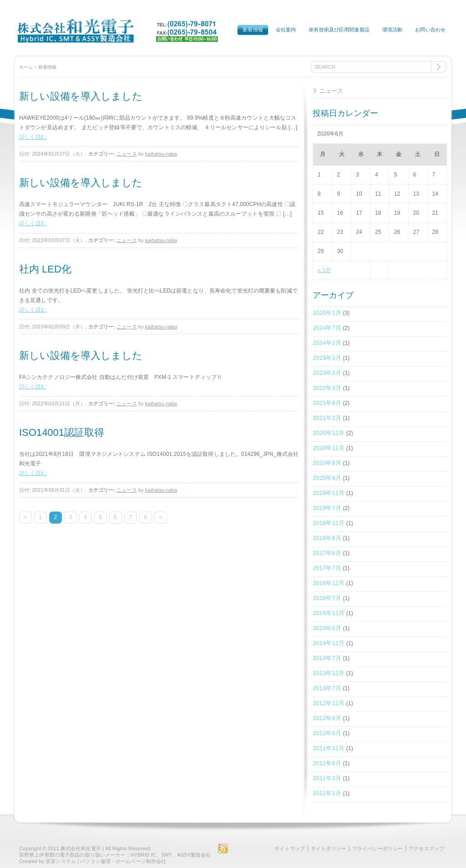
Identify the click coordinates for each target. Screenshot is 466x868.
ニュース (127, 154)
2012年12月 (329, 703)
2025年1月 (327, 313)
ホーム (26, 67)
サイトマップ (290, 848)
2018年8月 (327, 538)
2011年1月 (327, 793)
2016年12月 (329, 583)
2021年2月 (327, 418)
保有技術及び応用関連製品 (339, 30)
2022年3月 (327, 388)
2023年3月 (327, 358)
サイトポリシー (329, 848)
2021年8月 (327, 403)
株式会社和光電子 (81, 848)
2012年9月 (327, 718)
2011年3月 (327, 778)
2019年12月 (329, 493)
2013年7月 (327, 688)
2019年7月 (327, 508)
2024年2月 (327, 343)
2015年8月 (327, 628)
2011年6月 (327, 763)
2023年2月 (327, 373)
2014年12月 (329, 643)
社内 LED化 (45, 269)
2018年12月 (329, 523)
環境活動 (392, 30)
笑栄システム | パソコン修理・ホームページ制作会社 (106, 861)
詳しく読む (33, 137)
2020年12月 (329, 433)
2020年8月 (327, 463)
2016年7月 (327, 598)
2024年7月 (327, 328)
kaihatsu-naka (161, 154)
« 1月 (324, 270)
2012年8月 (327, 733)
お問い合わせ (430, 30)
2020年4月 (327, 478)
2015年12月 (329, 613)
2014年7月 (327, 658)
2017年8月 (327, 553)
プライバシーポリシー (377, 848)
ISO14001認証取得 (62, 432)
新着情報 (253, 30)
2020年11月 (329, 448)
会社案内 (286, 30)
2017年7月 (327, 568)
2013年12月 (329, 673)
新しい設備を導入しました (81, 96)
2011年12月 (329, 748)
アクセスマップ (426, 848)
